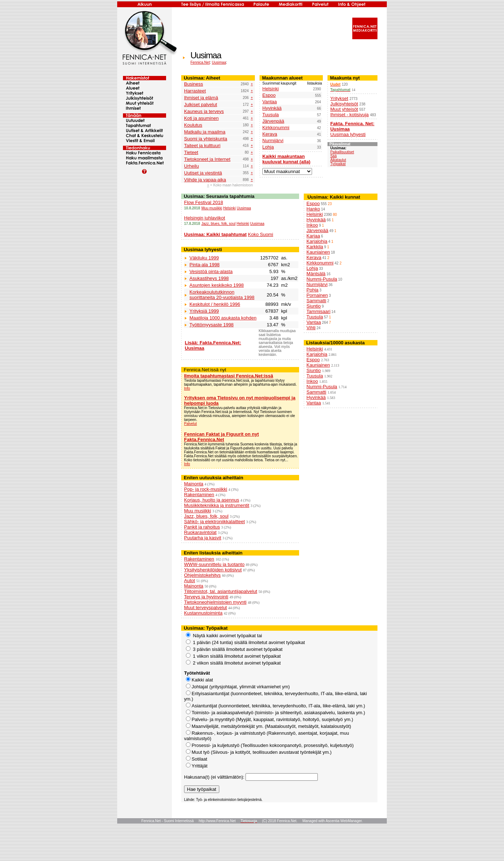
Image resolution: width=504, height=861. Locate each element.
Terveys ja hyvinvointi (206, 597)
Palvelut (191, 424)
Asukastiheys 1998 (209, 278)
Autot (189, 581)
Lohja (268, 147)
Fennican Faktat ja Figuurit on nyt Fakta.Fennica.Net (221, 437)
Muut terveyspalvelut (205, 608)
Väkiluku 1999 (204, 258)
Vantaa (270, 102)
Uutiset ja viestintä (203, 173)
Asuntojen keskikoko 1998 (217, 285)
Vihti (311, 328)
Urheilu (191, 166)
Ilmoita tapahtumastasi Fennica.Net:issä (229, 376)
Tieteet (191, 152)
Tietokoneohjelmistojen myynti (215, 602)
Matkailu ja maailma (205, 132)
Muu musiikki (212, 208)
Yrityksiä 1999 (204, 311)
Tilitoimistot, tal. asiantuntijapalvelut (221, 591)
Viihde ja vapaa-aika (205, 180)
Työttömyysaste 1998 (212, 325)
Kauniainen (318, 252)
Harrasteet (195, 91)
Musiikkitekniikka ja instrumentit (217, 505)
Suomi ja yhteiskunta (206, 139)
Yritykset (339, 98)
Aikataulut (338, 160)
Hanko (313, 209)
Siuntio (314, 306)
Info (187, 388)
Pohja (313, 290)
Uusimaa (219, 62)
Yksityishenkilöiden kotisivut (213, 570)
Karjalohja (317, 241)
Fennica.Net (200, 62)
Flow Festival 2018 (203, 202)
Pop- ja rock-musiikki (206, 489)
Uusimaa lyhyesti (348, 134)
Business (194, 84)
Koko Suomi (261, 234)
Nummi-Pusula (322, 279)
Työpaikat (338, 164)
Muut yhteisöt (344, 109)
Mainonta (194, 484)
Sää (334, 156)
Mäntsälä (316, 274)
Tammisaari (319, 311)
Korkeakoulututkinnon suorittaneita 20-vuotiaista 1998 (222, 295)
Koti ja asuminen (201, 118)
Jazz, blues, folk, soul (218, 224)
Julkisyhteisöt (344, 104)
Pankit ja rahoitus (202, 527)
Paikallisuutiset (342, 152)
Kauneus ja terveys (204, 111)
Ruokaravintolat (200, 532)
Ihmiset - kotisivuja (350, 115)
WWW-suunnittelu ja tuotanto (214, 564)
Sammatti (317, 301)
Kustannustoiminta (203, 613)
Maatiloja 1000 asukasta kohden (223, 318)
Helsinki (271, 89)
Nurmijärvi (273, 141)
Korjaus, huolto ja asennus (212, 500)
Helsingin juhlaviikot (205, 218)
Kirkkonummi (276, 128)
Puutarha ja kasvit (203, 538)
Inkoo (312, 225)
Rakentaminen (199, 495)
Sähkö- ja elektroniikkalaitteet (214, 522)
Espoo (269, 95)
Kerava (270, 134)
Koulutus (193, 125)
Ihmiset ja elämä (201, 98)
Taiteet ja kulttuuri (202, 146)
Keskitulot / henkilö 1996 (215, 304)
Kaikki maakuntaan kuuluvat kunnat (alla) (287, 159)
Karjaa (313, 236)
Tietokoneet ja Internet (207, 159)
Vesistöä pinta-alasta (211, 271)
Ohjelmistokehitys (202, 575)
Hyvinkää (272, 108)
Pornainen (317, 295)
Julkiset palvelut (201, 105)
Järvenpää (273, 121)
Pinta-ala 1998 (205, 265)
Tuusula (271, 115)
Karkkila (315, 247)
